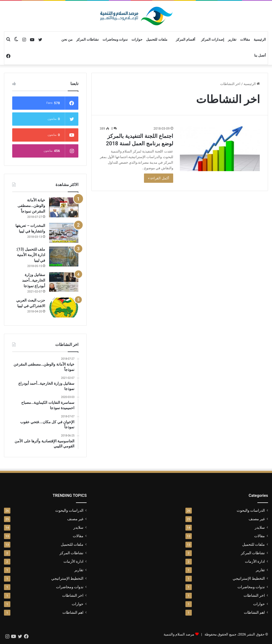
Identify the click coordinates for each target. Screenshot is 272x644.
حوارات (137, 39)
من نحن (67, 39)
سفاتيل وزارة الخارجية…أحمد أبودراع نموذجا (34, 280)
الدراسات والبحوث (251, 510)
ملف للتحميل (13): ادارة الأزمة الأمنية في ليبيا (31, 255)
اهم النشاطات (254, 612)
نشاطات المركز (88, 39)
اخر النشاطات (254, 595)
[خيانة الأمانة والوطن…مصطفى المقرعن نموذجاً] (64, 207)
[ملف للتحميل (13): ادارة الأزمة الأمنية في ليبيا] (64, 257)
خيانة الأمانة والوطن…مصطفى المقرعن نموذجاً (31, 206)
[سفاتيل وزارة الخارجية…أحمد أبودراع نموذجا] (64, 282)
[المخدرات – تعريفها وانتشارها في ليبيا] (64, 233)
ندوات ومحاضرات (115, 39)
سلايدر (260, 527)
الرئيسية (260, 39)
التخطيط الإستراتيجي (249, 578)
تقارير (232, 39)
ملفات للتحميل (157, 39)
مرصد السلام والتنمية (179, 634)
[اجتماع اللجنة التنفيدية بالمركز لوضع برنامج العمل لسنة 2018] (220, 149)
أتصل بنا (260, 55)
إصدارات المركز (213, 39)
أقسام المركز (186, 39)
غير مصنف (257, 519)
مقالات (245, 39)
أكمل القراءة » (159, 178)
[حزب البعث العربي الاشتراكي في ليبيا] (64, 308)
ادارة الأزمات (255, 561)
